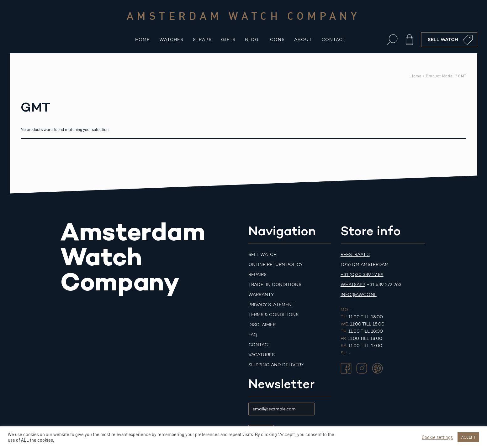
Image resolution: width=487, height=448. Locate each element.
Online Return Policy (275, 265)
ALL (25, 440)
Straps (202, 40)
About (303, 40)
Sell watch (262, 255)
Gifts (228, 40)
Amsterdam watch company (244, 16)
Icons (277, 40)
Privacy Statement (271, 305)
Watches (171, 40)
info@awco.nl (359, 295)
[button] (392, 40)
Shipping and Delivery (276, 365)
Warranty (261, 295)
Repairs (257, 275)
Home (143, 40)
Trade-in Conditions (275, 285)
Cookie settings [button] (437, 437)
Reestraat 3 (355, 255)
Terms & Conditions (273, 315)
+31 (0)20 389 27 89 (362, 275)
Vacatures (262, 355)
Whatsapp (353, 285)
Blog (252, 40)
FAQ (253, 335)
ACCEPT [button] (468, 437)
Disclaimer (262, 325)
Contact (333, 40)
